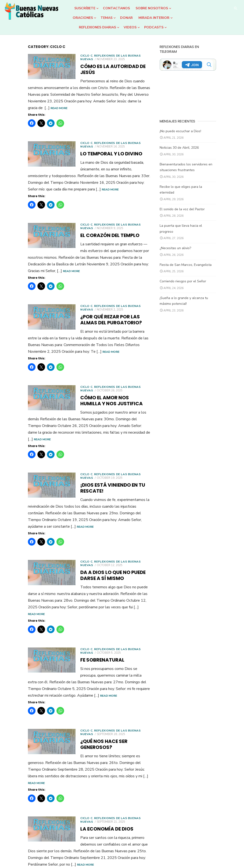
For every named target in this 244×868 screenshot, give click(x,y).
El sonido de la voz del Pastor (190, 207)
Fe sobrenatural (80, 615)
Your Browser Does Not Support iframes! (203, 60)
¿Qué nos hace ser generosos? (98, 689)
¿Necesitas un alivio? (183, 240)
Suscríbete (85, 8)
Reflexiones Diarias (97, 27)
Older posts (20, 832)
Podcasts (154, 27)
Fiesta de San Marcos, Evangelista (193, 257)
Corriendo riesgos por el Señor (191, 273)
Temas (107, 18)
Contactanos (116, 8)
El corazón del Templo (87, 223)
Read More (14, 102)
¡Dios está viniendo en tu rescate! (102, 459)
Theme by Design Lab (222, 858)
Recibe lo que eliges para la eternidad (196, 190)
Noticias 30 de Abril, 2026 (187, 151)
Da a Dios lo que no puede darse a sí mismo (104, 537)
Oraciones (83, 18)
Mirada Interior (154, 18)
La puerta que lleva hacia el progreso (196, 224)
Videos (130, 27)
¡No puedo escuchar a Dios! (188, 135)
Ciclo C (64, 56)
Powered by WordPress (183, 858)
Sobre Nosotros (152, 8)
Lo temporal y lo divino (89, 148)
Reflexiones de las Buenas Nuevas (102, 56)
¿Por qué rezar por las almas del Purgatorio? (101, 300)
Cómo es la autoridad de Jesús (98, 66)
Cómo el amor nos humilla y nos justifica (101, 381)
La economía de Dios (84, 764)
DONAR (126, 18)
